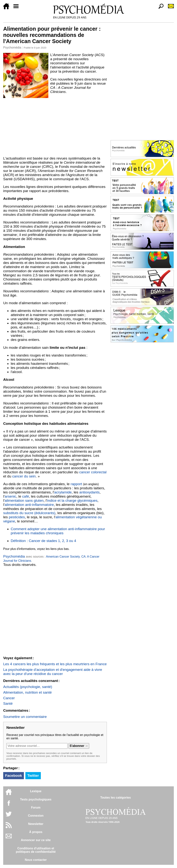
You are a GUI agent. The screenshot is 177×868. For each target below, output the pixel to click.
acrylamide (63, 492)
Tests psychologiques (36, 799)
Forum (36, 808)
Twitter (33, 776)
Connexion (36, 816)
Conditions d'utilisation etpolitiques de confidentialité (36, 850)
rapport (76, 484)
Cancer (9, 698)
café (26, 496)
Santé (8, 703)
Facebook (14, 776)
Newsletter (36, 824)
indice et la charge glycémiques (72, 501)
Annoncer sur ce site (36, 840)
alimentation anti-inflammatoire (29, 505)
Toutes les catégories (115, 798)
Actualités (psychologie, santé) (28, 687)
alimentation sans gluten (24, 501)
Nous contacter (36, 860)
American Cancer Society (63, 557)
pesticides (17, 517)
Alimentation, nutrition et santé (27, 692)
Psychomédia (12, 48)
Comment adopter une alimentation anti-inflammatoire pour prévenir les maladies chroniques (58, 531)
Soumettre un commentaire (25, 717)
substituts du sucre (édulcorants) (29, 513)
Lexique (36, 791)
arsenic (11, 496)
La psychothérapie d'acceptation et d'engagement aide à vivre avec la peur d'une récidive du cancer (53, 672)
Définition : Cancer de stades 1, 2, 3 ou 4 (43, 541)
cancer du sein (24, 476)
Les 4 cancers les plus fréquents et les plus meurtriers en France (55, 664)
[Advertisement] (55, 126)
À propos (36, 832)
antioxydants (90, 492)
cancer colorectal (93, 472)
